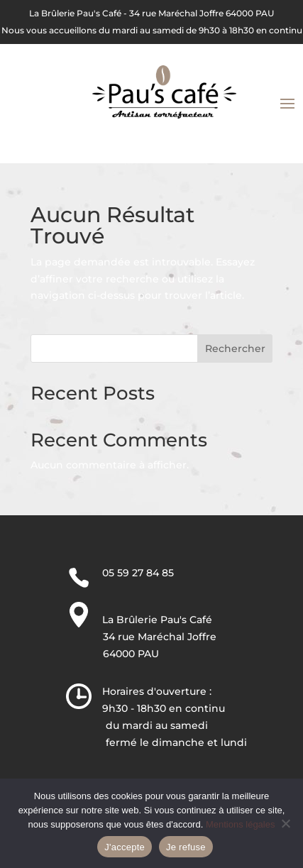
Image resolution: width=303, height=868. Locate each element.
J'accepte (125, 847)
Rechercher (235, 348)
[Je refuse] (285, 823)
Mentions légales (241, 824)
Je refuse (186, 847)
